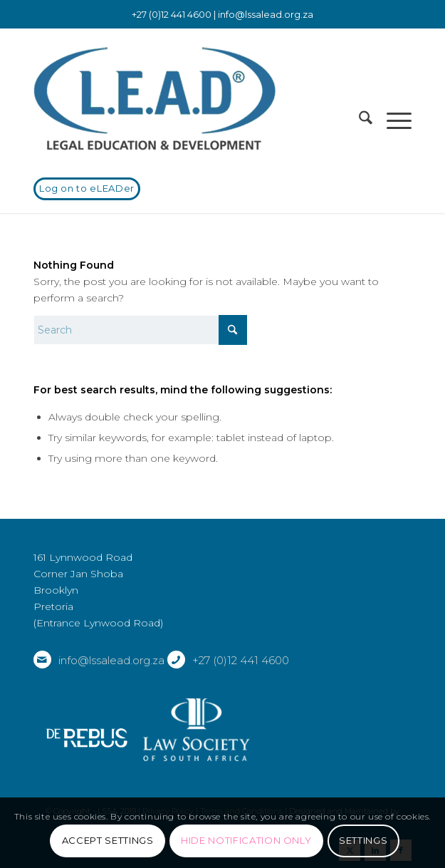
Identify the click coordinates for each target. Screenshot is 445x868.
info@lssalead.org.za (266, 14)
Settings (363, 840)
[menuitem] (358, 120)
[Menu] (392, 120)
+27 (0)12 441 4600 (241, 660)
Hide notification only (246, 840)
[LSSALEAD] (185, 99)
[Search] (358, 120)
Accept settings (108, 840)
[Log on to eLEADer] (87, 189)
